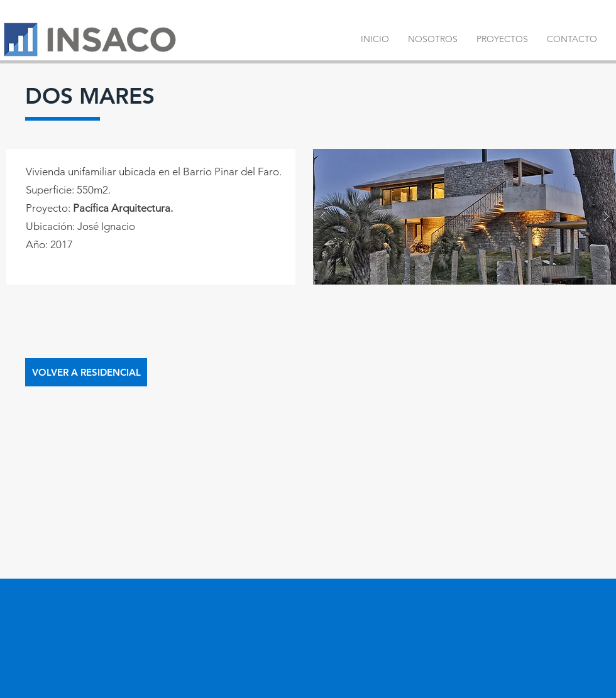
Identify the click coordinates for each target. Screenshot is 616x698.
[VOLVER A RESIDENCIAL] (86, 372)
